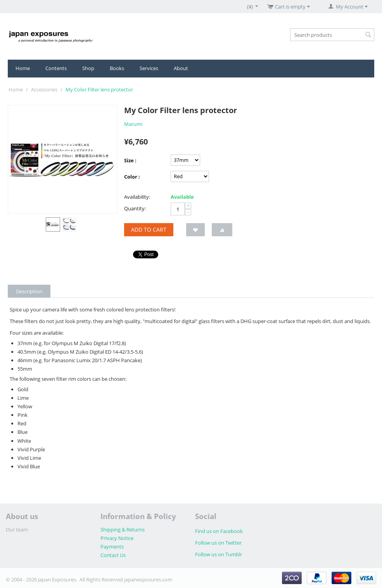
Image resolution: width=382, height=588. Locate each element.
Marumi (133, 124)
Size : (130, 160)
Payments (112, 547)
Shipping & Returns (123, 530)
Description (29, 291)
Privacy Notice (117, 538)
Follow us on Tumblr (219, 554)
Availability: (137, 197)
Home (23, 68)
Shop (88, 68)
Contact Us (113, 555)
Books (117, 68)
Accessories (44, 89)
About (181, 68)
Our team (17, 530)
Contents (56, 68)
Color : (132, 177)
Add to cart (149, 230)
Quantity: (135, 208)
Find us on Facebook (219, 531)
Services (149, 68)
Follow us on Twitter (218, 543)
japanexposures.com (148, 579)
